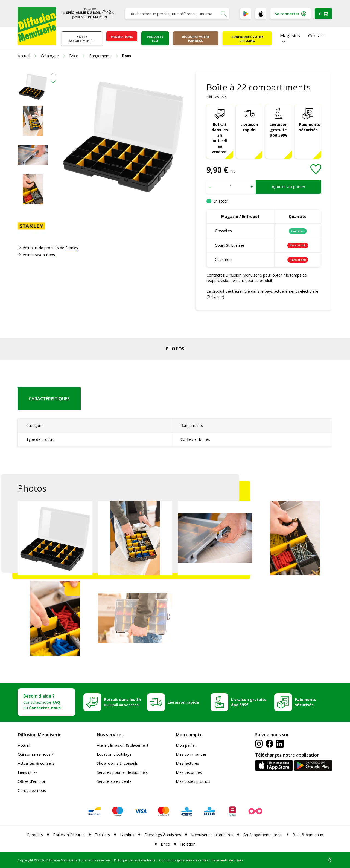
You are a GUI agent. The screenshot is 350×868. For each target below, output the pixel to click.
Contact (316, 36)
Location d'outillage (114, 754)
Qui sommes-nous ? (36, 754)
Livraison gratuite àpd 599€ (278, 130)
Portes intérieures (69, 835)
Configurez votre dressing (247, 39)
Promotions (122, 37)
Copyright (25, 860)
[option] (33, 87)
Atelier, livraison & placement (123, 745)
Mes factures (187, 763)
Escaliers (102, 835)
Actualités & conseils (36, 763)
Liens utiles (28, 772)
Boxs (50, 255)
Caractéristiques (49, 399)
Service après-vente (114, 781)
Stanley (72, 248)
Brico (165, 844)
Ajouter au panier (289, 187)
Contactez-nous (32, 790)
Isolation (188, 844)
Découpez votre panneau (196, 39)
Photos (175, 349)
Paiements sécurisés (310, 127)
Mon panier (186, 745)
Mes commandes (191, 754)
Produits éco (155, 39)
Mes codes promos (193, 781)
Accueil (24, 745)
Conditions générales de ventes (184, 860)
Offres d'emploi (31, 781)
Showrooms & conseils (117, 763)
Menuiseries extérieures (212, 835)
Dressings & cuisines (163, 835)
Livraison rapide (249, 127)
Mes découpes (189, 772)
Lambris (127, 835)
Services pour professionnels (122, 772)
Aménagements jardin (263, 835)
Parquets (35, 835)
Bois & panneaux (308, 835)
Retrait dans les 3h (220, 138)
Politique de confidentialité (135, 860)
